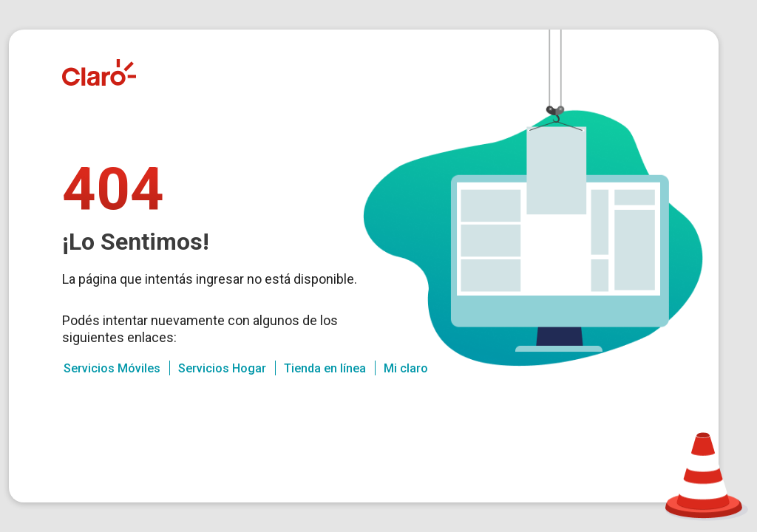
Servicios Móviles (112, 368)
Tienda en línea (325, 368)
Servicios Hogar (222, 368)
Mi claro (406, 368)
